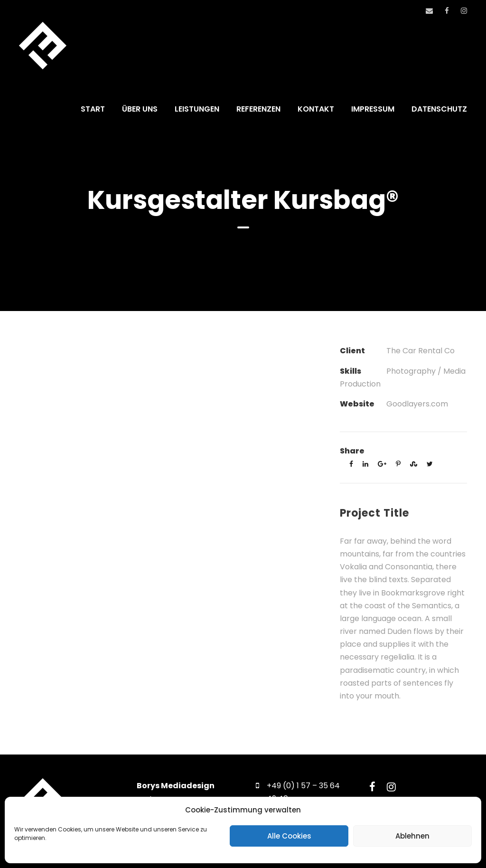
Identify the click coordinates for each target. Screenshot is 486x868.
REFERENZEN (258, 109)
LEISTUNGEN (197, 109)
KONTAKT (316, 109)
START (93, 109)
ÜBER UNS (140, 109)
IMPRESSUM (373, 109)
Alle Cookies (289, 836)
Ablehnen (412, 836)
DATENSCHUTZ (439, 109)
